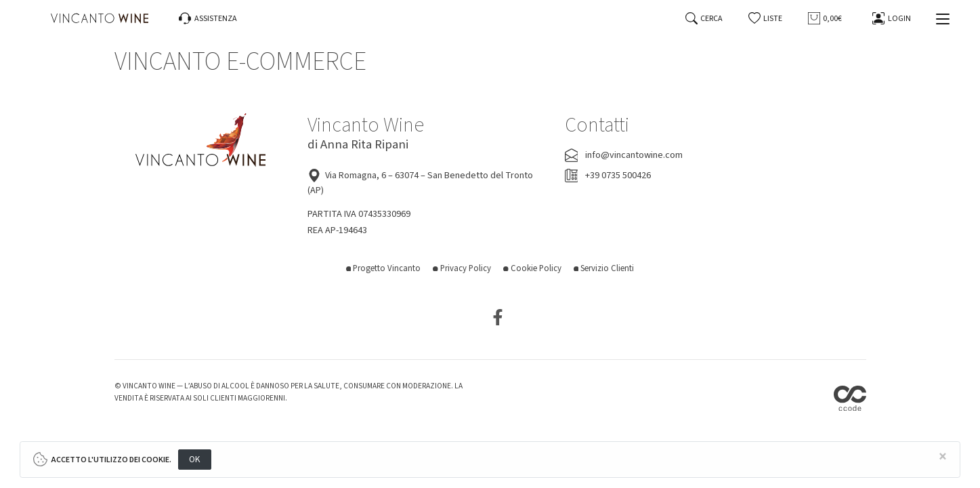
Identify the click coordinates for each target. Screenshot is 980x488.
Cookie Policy (532, 268)
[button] (766, 19)
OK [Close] (195, 459)
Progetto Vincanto (384, 268)
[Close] (943, 457)
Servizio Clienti (604, 268)
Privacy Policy (462, 268)
